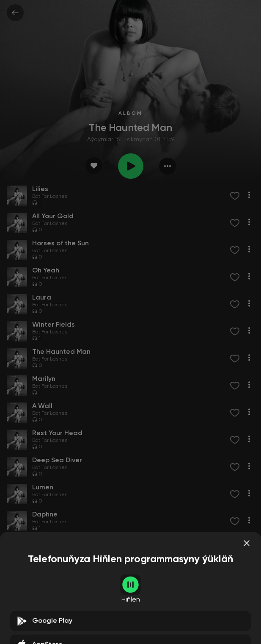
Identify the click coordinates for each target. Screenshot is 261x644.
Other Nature (115, 549)
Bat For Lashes (50, 197)
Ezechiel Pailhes (89, 603)
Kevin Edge (83, 549)
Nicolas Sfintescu (131, 603)
